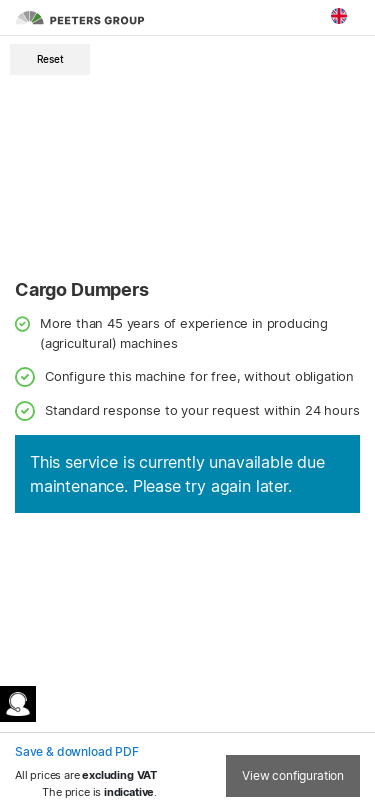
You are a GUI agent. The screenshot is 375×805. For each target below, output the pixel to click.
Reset (50, 59)
